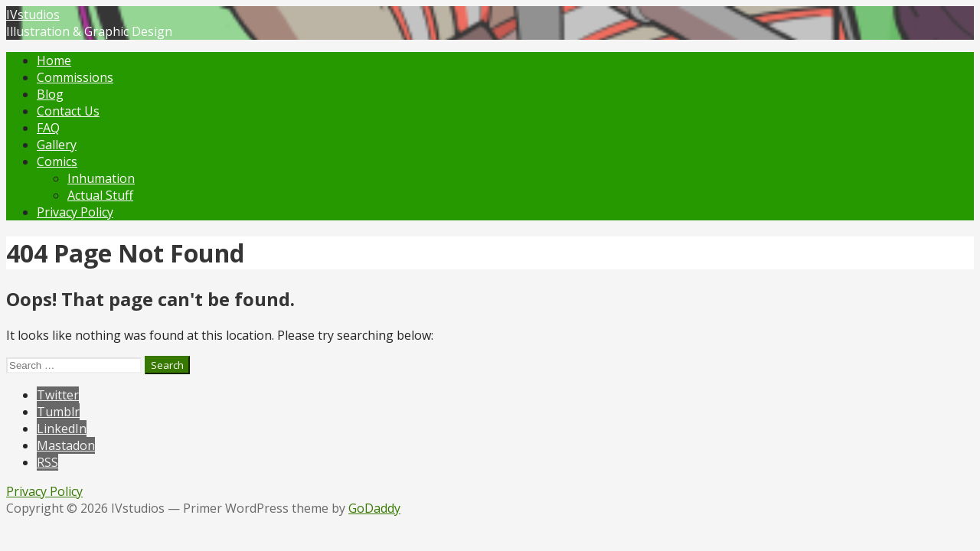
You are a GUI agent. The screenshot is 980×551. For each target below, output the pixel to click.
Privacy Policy (75, 212)
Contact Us (68, 111)
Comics (57, 161)
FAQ (48, 128)
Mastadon (66, 445)
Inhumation (101, 178)
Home (54, 60)
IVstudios (33, 15)
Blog (50, 94)
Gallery (57, 145)
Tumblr (58, 412)
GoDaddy (374, 508)
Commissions (75, 77)
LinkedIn (62, 429)
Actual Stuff (100, 195)
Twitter (58, 395)
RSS (47, 462)
